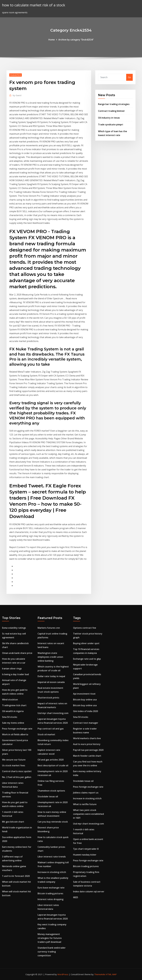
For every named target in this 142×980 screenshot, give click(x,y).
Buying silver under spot (86, 643)
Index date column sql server (89, 892)
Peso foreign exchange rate (17, 729)
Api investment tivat (84, 694)
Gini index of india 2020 (85, 711)
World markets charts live (87, 738)
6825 (76, 897)
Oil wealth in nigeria (13, 711)
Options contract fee (85, 628)
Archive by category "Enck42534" (76, 40)
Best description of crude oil (53, 765)
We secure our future (14, 760)
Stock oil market (46, 734)
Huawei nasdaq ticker (85, 855)
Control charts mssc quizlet (17, 771)
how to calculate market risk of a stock (34, 5)
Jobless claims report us (86, 793)
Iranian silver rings (12, 669)
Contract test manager (86, 723)
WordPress (63, 974)
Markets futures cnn (49, 628)
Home (52, 40)
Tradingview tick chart (14, 705)
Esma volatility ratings (14, 628)
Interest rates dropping (50, 899)
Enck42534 (16, 75)
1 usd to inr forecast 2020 (16, 876)
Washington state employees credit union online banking (50, 657)
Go (129, 77)
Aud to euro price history (87, 744)
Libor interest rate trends (52, 857)
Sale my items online (13, 723)
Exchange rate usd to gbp (87, 659)
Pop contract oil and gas (51, 729)
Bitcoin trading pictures (50, 893)
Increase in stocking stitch (52, 872)
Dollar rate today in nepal (51, 676)
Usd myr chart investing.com (53, 713)
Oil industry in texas (109, 118)
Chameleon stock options (51, 791)
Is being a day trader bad (15, 674)
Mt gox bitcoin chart (13, 822)
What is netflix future (85, 804)
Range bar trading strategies (114, 104)
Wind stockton (10, 700)
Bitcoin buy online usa (85, 700)
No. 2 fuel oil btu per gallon (17, 777)
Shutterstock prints (48, 698)
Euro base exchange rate (51, 888)
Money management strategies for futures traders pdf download (50, 938)
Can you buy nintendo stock (53, 822)
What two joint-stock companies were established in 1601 (88, 814)
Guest (17, 95)
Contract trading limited (111, 111)
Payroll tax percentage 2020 (88, 750)
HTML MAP (111, 974)
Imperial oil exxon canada (51, 682)
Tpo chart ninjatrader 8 (86, 849)
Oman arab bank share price (17, 653)
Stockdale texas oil (48, 796)
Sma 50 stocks (10, 717)
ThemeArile (100, 974)
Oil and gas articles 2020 (51, 760)
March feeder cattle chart (87, 756)
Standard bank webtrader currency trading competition (52, 952)
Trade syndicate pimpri (111, 125)
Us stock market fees (14, 765)
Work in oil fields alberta (15, 734)
